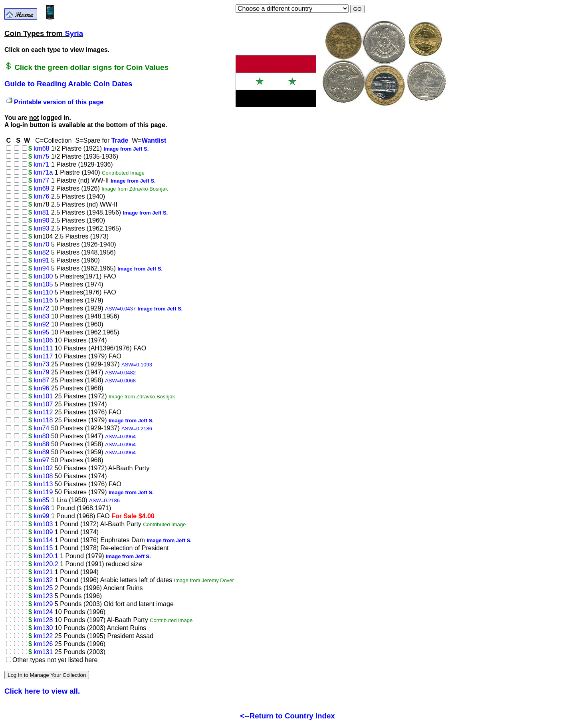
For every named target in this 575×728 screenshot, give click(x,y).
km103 (43, 524)
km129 (43, 604)
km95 (41, 332)
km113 (43, 484)
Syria (74, 33)
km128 (43, 620)
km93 (41, 228)
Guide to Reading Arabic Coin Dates (68, 84)
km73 (41, 364)
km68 (41, 148)
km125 (43, 588)
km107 (43, 404)
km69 (41, 188)
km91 (41, 260)
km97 (41, 460)
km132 (43, 580)
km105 (43, 284)
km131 (43, 652)
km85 (41, 500)
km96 (41, 388)
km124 (43, 612)
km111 (43, 348)
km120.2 (46, 564)
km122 (43, 636)
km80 (41, 436)
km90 (41, 220)
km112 (43, 412)
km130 (43, 628)
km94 (41, 268)
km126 (43, 644)
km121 (43, 572)
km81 (41, 212)
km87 (41, 380)
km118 (43, 420)
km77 (41, 180)
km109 (43, 532)
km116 (43, 300)
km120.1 (46, 556)
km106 (43, 340)
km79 (41, 372)
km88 (41, 444)
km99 (41, 516)
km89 (41, 452)
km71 (41, 164)
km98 (41, 508)
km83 (41, 316)
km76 (41, 196)
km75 (41, 156)
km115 (43, 548)
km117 (43, 356)
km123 (43, 596)
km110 (43, 292)
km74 (41, 428)
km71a (43, 172)
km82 (41, 252)
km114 (43, 540)
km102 (43, 468)
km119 (43, 492)
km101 (43, 396)
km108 (43, 476)
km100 (43, 276)
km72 (41, 308)
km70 (41, 244)
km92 (41, 324)
